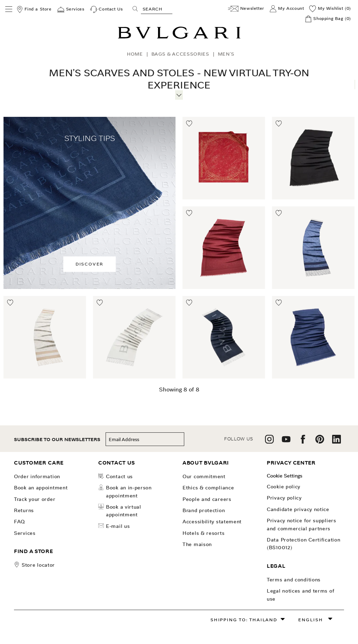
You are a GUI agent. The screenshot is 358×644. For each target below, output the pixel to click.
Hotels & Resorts (203, 533)
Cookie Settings (285, 476)
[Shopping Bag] (328, 19)
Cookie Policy (284, 487)
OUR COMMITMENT (204, 476)
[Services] (71, 9)
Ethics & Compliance (208, 488)
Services (25, 533)
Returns (24, 510)
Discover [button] (89, 264)
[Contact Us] (107, 9)
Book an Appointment (41, 488)
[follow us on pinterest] (320, 442)
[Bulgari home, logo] (179, 38)
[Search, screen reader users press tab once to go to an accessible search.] (157, 9)
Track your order (35, 499)
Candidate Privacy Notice (298, 509)
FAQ (20, 522)
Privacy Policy (284, 498)
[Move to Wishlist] (189, 124)
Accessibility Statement (212, 522)
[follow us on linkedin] (336, 442)
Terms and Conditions (294, 580)
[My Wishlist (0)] (330, 9)
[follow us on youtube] (286, 442)
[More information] (179, 94)
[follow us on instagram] (269, 442)
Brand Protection (204, 510)
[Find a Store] (34, 9)
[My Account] (287, 9)
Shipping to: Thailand (244, 620)
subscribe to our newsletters (57, 440)
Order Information (37, 476)
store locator (38, 565)
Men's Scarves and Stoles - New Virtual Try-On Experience (179, 79)
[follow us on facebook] (303, 442)
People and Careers (207, 499)
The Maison (197, 544)
